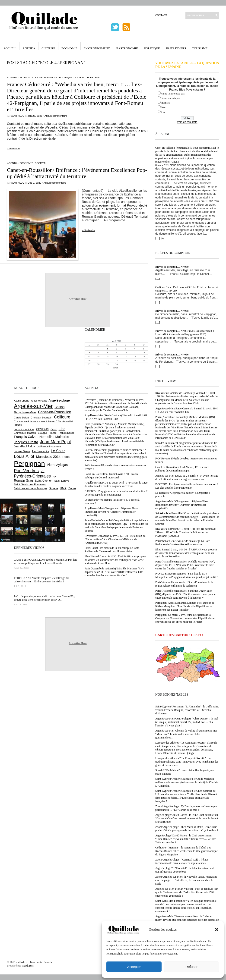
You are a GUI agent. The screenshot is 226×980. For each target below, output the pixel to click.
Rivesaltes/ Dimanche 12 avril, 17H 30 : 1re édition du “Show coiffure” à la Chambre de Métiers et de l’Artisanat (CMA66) (186, 532)
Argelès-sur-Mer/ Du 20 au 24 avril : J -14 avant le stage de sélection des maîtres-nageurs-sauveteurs (187, 477)
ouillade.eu (22, 962)
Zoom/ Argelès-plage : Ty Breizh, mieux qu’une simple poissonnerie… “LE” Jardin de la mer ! (186, 808)
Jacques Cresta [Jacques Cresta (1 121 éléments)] (26, 442)
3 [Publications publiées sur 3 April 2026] (126, 349)
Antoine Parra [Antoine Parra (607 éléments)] (39, 401)
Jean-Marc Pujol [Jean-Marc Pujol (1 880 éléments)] (55, 442)
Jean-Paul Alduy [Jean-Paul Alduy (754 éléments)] (24, 446)
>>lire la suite (13, 149)
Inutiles (166, 103)
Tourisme (200, 48)
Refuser (192, 967)
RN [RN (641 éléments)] (54, 477)
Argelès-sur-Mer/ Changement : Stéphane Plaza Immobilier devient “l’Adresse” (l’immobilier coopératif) (182, 505)
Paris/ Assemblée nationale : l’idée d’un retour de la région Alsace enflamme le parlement (184, 584)
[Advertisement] (29, 356)
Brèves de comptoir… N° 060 (172, 267)
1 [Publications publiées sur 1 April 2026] (107, 349)
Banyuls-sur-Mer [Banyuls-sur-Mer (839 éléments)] (25, 412)
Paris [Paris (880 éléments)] (66, 457)
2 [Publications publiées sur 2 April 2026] (116, 349)
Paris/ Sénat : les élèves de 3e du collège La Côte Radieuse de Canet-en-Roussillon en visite (183, 543)
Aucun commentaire (56, 116)
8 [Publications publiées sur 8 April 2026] (107, 353)
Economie (69, 48)
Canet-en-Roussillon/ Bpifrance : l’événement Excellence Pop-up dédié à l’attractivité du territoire (77, 173)
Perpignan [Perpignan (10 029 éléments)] (29, 463)
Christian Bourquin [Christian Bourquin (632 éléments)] (41, 418)
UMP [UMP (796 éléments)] (63, 488)
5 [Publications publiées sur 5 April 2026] (144, 349)
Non (164, 107)
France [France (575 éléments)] (53, 433)
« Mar (115, 368)
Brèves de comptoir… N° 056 (172, 355)
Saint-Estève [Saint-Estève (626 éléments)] (62, 481)
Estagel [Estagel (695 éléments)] (42, 433)
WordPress (28, 966)
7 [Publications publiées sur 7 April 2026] (98, 353)
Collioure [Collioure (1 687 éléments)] (62, 417)
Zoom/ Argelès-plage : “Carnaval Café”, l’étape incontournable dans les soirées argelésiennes (182, 861)
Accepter (134, 967)
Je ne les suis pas (171, 98)
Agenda (29, 48)
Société (80, 77)
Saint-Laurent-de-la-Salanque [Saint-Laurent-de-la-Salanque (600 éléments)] (31, 488)
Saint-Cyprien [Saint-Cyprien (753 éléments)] (44, 481)
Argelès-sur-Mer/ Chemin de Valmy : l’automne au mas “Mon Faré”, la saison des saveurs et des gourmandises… (186, 734)
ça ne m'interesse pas (173, 94)
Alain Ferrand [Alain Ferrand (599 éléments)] (22, 401)
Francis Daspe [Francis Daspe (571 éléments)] (66, 433)
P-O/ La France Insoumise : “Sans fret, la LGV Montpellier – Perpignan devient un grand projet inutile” (187, 575)
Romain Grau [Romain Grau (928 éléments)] (23, 481)
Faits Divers (176, 48)
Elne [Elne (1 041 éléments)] (62, 429)
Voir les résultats (187, 122)
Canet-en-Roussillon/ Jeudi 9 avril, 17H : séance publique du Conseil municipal (182, 469)
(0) (162, 238)
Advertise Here (78, 299)
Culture (48, 48)
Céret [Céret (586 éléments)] (54, 429)
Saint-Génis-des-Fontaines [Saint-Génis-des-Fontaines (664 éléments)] (30, 484)
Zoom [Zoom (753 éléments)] (72, 488)
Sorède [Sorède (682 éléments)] (54, 488)
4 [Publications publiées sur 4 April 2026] (135, 349)
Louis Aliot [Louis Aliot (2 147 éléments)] (24, 456)
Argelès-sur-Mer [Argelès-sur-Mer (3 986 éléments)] (33, 406)
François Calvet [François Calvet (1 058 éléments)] (26, 437)
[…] (158, 238)
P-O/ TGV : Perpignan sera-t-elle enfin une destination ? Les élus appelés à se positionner (187, 486)
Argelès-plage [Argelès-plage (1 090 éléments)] (59, 400)
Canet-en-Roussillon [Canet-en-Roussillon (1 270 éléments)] (55, 412)
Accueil (10, 48)
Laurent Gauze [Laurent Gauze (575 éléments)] (22, 451)
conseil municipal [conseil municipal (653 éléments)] (24, 429)
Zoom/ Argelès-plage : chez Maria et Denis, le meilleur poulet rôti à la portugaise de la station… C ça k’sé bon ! (187, 829)
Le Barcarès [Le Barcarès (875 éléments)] (41, 451)
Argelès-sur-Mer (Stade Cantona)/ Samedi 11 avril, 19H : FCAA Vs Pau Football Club (186, 410)
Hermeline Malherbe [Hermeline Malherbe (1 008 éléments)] (54, 437)
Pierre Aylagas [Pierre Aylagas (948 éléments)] (57, 465)
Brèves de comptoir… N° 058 (172, 311)
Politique (152, 48)
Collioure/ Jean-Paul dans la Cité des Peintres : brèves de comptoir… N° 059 (187, 289)
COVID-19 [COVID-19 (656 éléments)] (42, 429)
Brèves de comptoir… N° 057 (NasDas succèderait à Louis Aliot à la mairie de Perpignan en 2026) (185, 333)
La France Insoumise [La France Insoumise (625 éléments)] (49, 446)
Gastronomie (127, 48)
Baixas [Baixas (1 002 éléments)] (59, 407)
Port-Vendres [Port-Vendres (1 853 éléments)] (26, 471)
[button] (217, 930)
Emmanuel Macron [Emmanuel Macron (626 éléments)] (25, 433)
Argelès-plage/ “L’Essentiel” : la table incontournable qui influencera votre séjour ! (185, 870)
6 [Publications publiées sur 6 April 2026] (89, 353)
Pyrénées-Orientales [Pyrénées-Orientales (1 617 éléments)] (32, 476)
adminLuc (18, 116)
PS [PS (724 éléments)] (42, 471)
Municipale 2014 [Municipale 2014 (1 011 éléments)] (48, 457)
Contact (161, 15)
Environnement (97, 48)
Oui (163, 112)
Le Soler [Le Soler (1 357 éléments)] (58, 451)
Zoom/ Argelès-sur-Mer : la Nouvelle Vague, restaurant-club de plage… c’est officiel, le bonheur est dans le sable (186, 880)
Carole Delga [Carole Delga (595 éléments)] (21, 418)
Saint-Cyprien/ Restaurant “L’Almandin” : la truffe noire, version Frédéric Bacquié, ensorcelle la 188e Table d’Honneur (187, 710)
